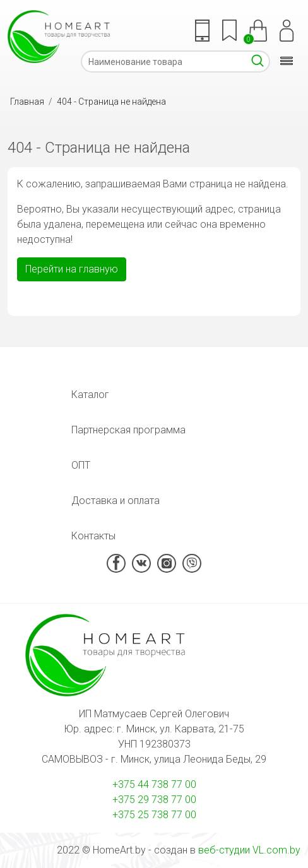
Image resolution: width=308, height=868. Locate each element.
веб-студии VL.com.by (249, 850)
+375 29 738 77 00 (154, 800)
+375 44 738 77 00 (154, 784)
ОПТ (81, 465)
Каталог (90, 395)
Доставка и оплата (115, 501)
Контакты (93, 536)
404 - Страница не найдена (111, 102)
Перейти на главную (72, 269)
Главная (27, 102)
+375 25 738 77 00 (154, 815)
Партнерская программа (128, 430)
